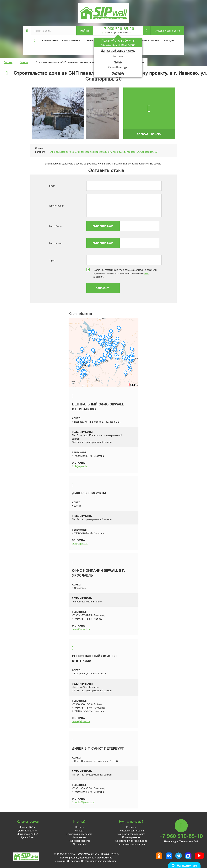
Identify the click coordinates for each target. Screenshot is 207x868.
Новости (79, 827)
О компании (79, 844)
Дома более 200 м (28, 834)
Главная (8, 62)
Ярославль (118, 73)
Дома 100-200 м (28, 830)
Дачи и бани (28, 837)
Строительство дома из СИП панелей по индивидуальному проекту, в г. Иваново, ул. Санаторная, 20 (104, 152)
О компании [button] (49, 40)
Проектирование (131, 837)
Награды (79, 830)
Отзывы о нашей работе (79, 834)
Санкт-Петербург (118, 67)
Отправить (103, 288)
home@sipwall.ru (81, 629)
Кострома (118, 56)
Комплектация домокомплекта (131, 841)
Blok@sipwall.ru (80, 466)
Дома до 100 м (28, 827)
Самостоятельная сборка (131, 844)
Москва (118, 62)
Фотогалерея (71, 40)
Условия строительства (165, 31)
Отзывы (24, 62)
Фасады (169, 40)
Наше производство (79, 841)
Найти (85, 31)
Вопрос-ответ (149, 40)
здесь (147, 273)
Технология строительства (131, 834)
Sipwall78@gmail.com (84, 802)
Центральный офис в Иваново (118, 51)
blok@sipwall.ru (80, 543)
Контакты (131, 827)
